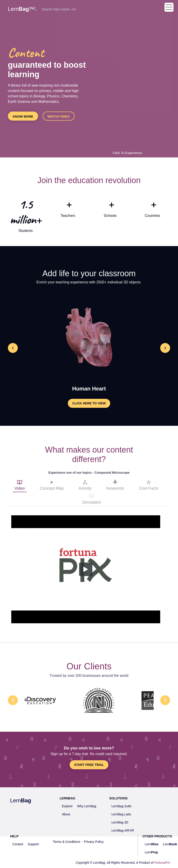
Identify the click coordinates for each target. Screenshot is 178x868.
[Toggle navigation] (169, 6)
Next (165, 700)
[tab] (20, 486)
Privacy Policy (94, 842)
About (66, 814)
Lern (21, 800)
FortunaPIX (162, 863)
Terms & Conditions (67, 842)
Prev (13, 700)
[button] (13, 348)
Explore (67, 806)
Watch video (59, 117)
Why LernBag (87, 806)
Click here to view (89, 403)
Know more (23, 117)
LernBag (122, 806)
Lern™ (21, 9)
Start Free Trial (89, 765)
